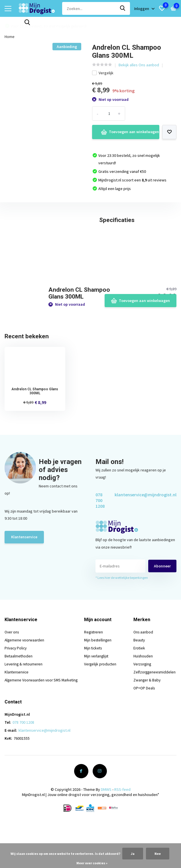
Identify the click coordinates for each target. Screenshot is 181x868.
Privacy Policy (16, 684)
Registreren (95, 668)
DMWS (106, 826)
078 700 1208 (100, 537)
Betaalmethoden (19, 692)
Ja (133, 854)
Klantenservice (24, 573)
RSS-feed (122, 826)
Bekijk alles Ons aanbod (139, 63)
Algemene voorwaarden (25, 676)
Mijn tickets (95, 684)
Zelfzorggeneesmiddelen (154, 708)
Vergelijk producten (102, 700)
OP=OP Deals (144, 724)
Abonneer (162, 602)
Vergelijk (103, 71)
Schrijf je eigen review (147, 263)
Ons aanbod (143, 668)
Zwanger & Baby (147, 716)
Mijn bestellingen (100, 676)
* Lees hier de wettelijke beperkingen (122, 614)
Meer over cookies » (92, 863)
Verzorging (142, 700)
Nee (158, 854)
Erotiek (139, 684)
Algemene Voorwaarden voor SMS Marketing (43, 716)
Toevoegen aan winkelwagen (125, 131)
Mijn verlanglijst (98, 692)
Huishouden (143, 692)
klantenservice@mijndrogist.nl (146, 531)
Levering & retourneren (25, 700)
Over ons (12, 668)
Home (10, 35)
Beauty (139, 676)
